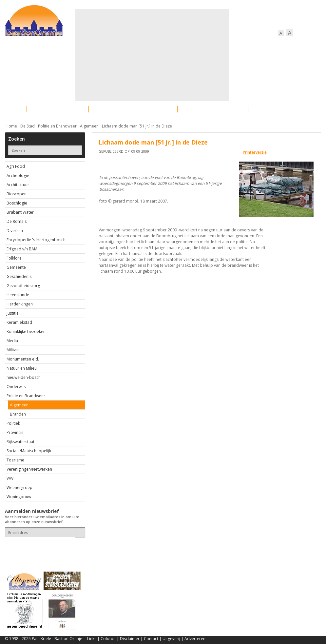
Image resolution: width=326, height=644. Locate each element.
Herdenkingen (20, 304)
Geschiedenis (19, 276)
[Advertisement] (147, 55)
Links (92, 639)
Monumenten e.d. (23, 359)
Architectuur (18, 185)
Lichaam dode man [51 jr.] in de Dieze (137, 126)
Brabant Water (20, 212)
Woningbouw (19, 497)
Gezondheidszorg (23, 286)
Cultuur (134, 109)
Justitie (13, 313)
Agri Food (16, 166)
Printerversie (255, 152)
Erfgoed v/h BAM (22, 249)
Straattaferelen (271, 109)
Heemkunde (18, 295)
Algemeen (89, 126)
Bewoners (104, 109)
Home (11, 126)
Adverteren (195, 639)
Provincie (15, 432)
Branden (18, 414)
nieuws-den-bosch (24, 377)
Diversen (15, 231)
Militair (13, 350)
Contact (151, 639)
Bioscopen (17, 194)
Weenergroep (19, 488)
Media (12, 341)
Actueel (13, 109)
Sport (237, 109)
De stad (40, 109)
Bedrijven (162, 109)
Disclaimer (130, 639)
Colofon (108, 639)
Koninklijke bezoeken (26, 332)
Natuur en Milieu (22, 368)
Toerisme (15, 460)
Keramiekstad (19, 322)
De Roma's (17, 221)
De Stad (28, 126)
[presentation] (43, 549)
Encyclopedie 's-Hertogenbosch (36, 240)
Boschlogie (17, 203)
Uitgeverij (171, 639)
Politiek (13, 423)
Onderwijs (16, 387)
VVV (10, 478)
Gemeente (16, 267)
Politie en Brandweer (57, 126)
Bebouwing (71, 109)
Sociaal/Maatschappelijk (29, 451)
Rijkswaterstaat (20, 442)
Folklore (14, 258)
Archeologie (18, 176)
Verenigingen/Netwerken (29, 469)
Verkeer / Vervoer (202, 109)
